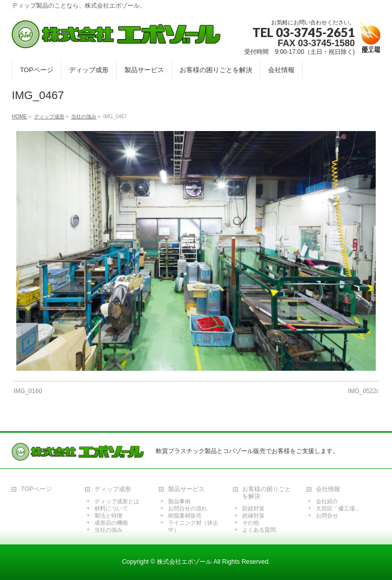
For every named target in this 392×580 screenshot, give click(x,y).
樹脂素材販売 (185, 515)
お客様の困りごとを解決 (267, 493)
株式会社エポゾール (184, 562)
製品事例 (179, 501)
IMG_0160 (28, 391)
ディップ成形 (113, 489)
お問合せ (327, 515)
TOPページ (36, 489)
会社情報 (328, 489)
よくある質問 (259, 530)
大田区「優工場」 (338, 508)
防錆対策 (253, 508)
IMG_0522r (363, 391)
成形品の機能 (111, 523)
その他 (251, 523)
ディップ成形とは (117, 501)
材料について (111, 508)
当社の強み (108, 530)
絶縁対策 (253, 515)
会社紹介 (327, 501)
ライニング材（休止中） (193, 526)
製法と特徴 (108, 515)
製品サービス (186, 489)
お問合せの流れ (188, 508)
